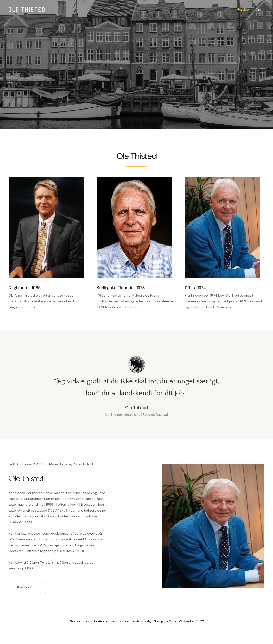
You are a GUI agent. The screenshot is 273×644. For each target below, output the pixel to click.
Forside (243, 10)
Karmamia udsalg (138, 621)
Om (258, 10)
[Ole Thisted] (27, 9)
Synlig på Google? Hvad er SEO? (179, 621)
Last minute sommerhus (102, 621)
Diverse (75, 621)
